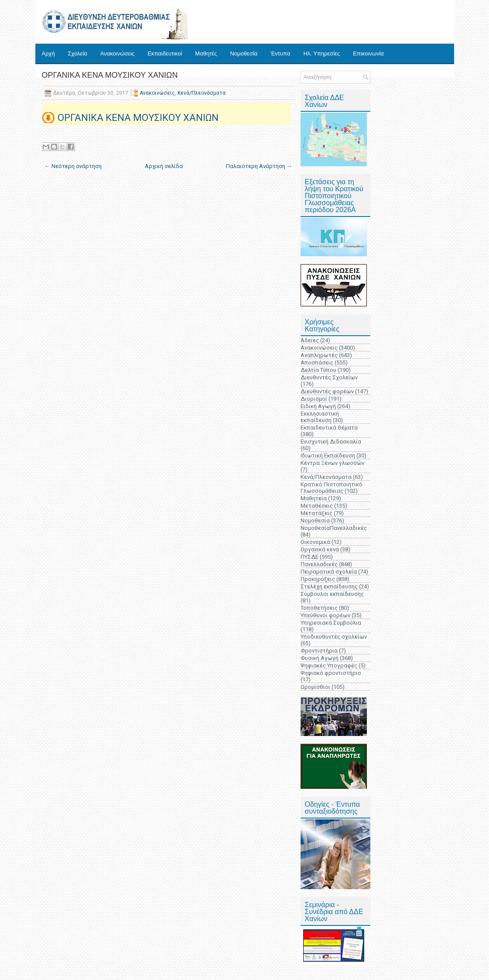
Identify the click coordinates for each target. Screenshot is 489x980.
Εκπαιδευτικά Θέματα (329, 428)
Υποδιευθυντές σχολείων (334, 637)
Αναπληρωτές (319, 355)
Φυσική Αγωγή (320, 658)
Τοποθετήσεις (319, 608)
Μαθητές (206, 53)
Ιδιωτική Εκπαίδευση (328, 456)
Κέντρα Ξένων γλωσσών (332, 463)
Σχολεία (78, 53)
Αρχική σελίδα (164, 166)
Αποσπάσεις (317, 363)
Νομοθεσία (244, 53)
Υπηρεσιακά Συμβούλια (331, 623)
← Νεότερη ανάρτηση (73, 166)
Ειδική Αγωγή (318, 406)
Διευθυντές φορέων (327, 391)
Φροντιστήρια (319, 651)
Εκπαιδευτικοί (165, 53)
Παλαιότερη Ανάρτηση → (259, 166)
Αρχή (48, 53)
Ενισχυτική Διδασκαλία (331, 442)
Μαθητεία (314, 498)
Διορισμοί (314, 399)
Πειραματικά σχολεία (329, 572)
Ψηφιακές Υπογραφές (329, 665)
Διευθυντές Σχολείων (329, 377)
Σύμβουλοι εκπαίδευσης (332, 594)
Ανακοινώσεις (118, 53)
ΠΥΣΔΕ (309, 557)
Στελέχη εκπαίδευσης (329, 586)
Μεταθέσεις (317, 506)
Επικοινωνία (368, 53)
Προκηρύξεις (318, 579)
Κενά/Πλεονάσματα (202, 93)
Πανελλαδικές (319, 564)
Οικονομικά (315, 542)
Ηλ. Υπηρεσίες (321, 53)
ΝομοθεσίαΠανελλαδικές (334, 528)
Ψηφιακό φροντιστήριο (331, 673)
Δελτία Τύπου (318, 370)
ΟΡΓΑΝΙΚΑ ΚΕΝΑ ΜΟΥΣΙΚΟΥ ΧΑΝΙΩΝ (110, 75)
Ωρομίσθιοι (315, 687)
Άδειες (310, 340)
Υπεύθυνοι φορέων (325, 615)
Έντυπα (280, 53)
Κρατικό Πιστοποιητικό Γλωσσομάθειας (332, 488)
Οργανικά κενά (320, 549)
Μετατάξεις (316, 513)
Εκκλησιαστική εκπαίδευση (320, 417)
